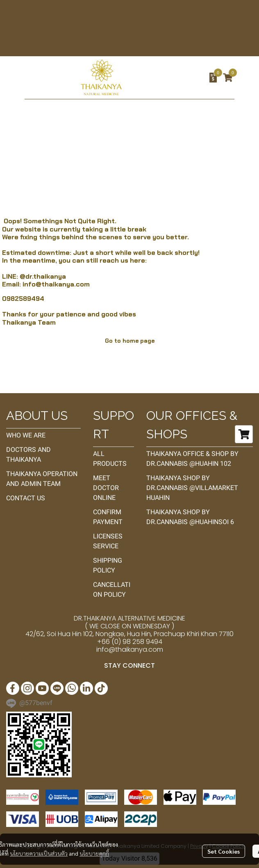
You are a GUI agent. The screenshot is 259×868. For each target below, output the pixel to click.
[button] (168, 78)
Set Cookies (224, 851)
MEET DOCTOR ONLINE (106, 488)
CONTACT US (26, 498)
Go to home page (130, 341)
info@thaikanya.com (56, 284)
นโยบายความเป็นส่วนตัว (39, 853)
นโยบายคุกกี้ (94, 853)
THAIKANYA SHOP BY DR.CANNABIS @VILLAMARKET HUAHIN (192, 488)
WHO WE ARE (26, 435)
